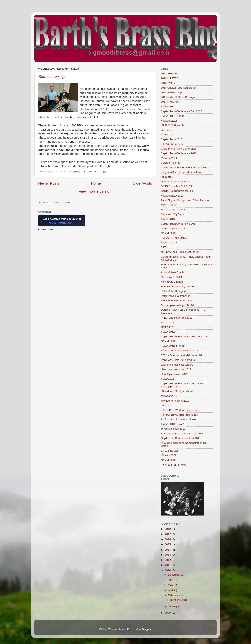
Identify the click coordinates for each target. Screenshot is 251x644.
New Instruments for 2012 (176, 369)
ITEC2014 (167, 177)
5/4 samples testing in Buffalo (178, 305)
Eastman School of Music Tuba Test (182, 433)
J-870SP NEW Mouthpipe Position (181, 410)
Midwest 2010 (169, 396)
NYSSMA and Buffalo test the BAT (181, 252)
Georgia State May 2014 (175, 182)
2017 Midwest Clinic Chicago (178, 97)
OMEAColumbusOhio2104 (176, 186)
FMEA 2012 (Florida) (173, 346)
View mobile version (95, 191)
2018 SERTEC (169, 74)
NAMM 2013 (168, 233)
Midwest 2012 (169, 243)
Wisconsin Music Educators (177, 365)
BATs (164, 247)
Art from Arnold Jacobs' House (179, 419)
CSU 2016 (167, 130)
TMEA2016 (167, 135)
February (174, 595)
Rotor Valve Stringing (173, 291)
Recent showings (52, 77)
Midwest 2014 (169, 158)
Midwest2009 (169, 455)
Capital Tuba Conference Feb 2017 (181, 111)
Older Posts (142, 183)
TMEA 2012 (168, 332)
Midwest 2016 (169, 121)
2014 (168, 550)
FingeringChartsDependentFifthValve (182, 172)
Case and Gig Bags (172, 214)
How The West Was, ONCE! (177, 286)
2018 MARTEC (170, 78)
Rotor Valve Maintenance (176, 296)
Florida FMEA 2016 (172, 144)
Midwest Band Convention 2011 (180, 351)
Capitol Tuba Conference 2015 (179, 153)
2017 (168, 534)
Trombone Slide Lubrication (177, 301)
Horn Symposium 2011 (174, 374)
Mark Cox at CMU (171, 277)
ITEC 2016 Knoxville (173, 125)
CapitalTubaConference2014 (178, 191)
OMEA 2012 (168, 327)
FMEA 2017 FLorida (173, 116)
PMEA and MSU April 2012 (177, 318)
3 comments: (91, 172)
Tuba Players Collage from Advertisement (185, 200)
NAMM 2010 (168, 460)
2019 (168, 529)
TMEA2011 (167, 379)
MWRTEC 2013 (170, 205)
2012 (168, 560)
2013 (168, 555)
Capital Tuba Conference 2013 (179, 224)
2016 (168, 539)
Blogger (146, 629)
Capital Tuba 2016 (172, 139)
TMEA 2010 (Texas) (172, 424)
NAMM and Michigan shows (177, 391)
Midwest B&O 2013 (172, 196)
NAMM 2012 (168, 341)
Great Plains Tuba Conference (179, 149)
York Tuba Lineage (172, 282)
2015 (168, 544)
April (171, 590)
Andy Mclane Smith (172, 272)
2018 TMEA (168, 83)
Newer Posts (49, 183)
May (171, 585)
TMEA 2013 (168, 219)
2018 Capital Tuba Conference (179, 88)
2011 (168, 565)
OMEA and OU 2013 (173, 228)
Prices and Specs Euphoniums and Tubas (185, 167)
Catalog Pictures (171, 163)
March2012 (167, 322)
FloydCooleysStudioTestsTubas (179, 415)
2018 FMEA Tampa (172, 92)
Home (96, 183)
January (173, 606)
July (171, 580)
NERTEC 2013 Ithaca (174, 210)
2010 (168, 570)
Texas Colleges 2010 (173, 429)
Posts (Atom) (62, 203)
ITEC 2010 (167, 405)
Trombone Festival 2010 (175, 401)
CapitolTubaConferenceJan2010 (180, 438)
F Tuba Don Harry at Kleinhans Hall (182, 355)
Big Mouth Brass (45, 229)
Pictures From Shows (173, 465)
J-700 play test (169, 451)
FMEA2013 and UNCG (174, 238)
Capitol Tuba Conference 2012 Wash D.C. (186, 336)
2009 (168, 613)
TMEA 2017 (168, 107)
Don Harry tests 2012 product (178, 360)
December (175, 575)
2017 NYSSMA (170, 102)
